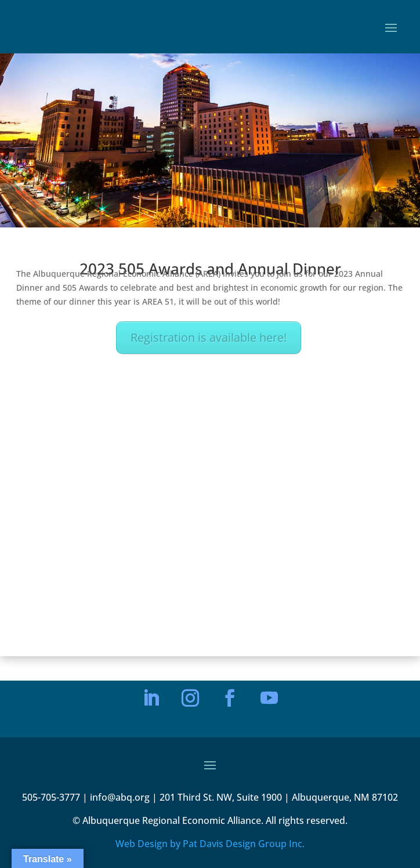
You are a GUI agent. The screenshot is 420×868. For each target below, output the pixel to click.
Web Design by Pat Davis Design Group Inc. (210, 844)
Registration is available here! (209, 337)
